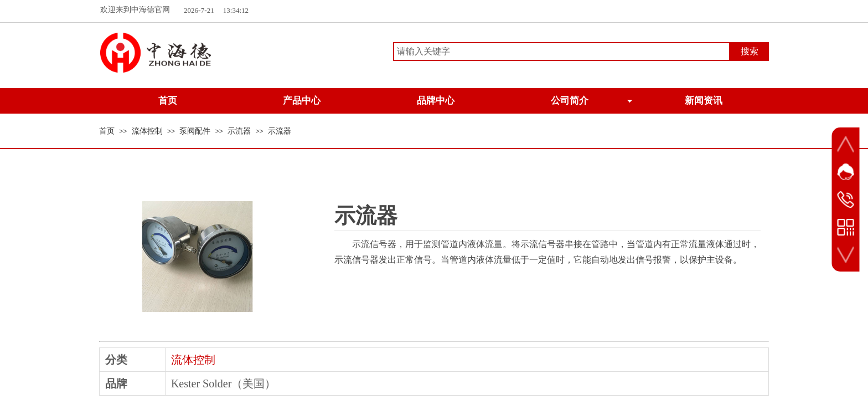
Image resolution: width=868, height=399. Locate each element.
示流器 (239, 131)
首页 (107, 131)
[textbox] (562, 52)
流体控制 (147, 131)
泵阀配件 (195, 131)
